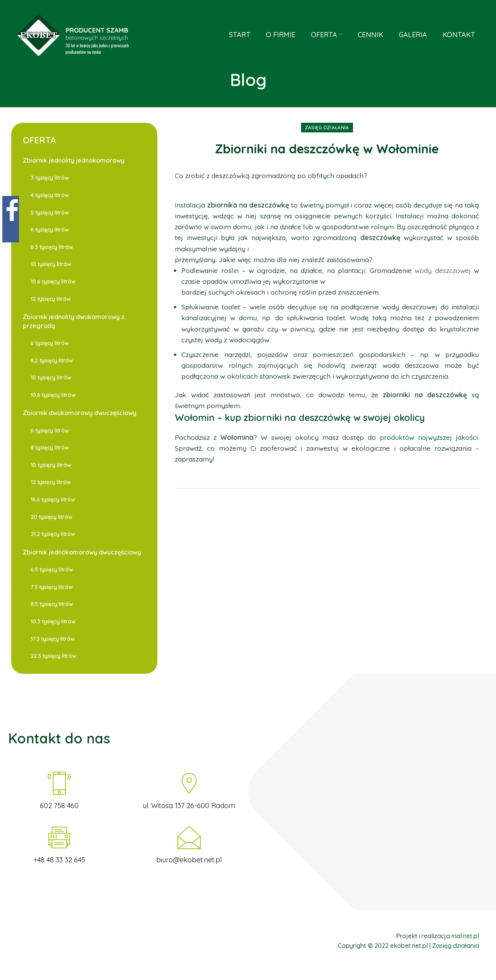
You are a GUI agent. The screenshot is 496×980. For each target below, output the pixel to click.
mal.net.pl (465, 936)
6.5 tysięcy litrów (52, 570)
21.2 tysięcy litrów (53, 534)
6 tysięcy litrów (50, 230)
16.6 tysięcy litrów (53, 499)
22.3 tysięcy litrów (53, 656)
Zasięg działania (327, 128)
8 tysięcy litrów (50, 448)
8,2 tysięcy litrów (52, 360)
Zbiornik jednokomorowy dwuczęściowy (82, 552)
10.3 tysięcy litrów (53, 621)
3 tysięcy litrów (50, 178)
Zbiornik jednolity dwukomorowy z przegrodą (74, 321)
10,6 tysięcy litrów (53, 395)
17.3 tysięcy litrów (53, 639)
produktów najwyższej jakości (427, 437)
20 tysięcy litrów (52, 517)
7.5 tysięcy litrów (52, 587)
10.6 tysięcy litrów (53, 281)
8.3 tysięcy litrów (52, 247)
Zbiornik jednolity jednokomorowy (74, 160)
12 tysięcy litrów (51, 299)
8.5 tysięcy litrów (52, 604)
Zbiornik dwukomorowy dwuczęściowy (80, 413)
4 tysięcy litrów (50, 195)
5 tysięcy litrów (50, 213)
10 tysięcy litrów (51, 264)
